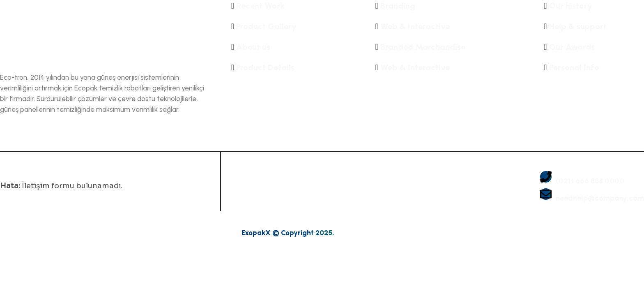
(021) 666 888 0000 (590, 181)
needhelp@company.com (600, 198)
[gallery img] (277, 182)
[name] (103, 32)
